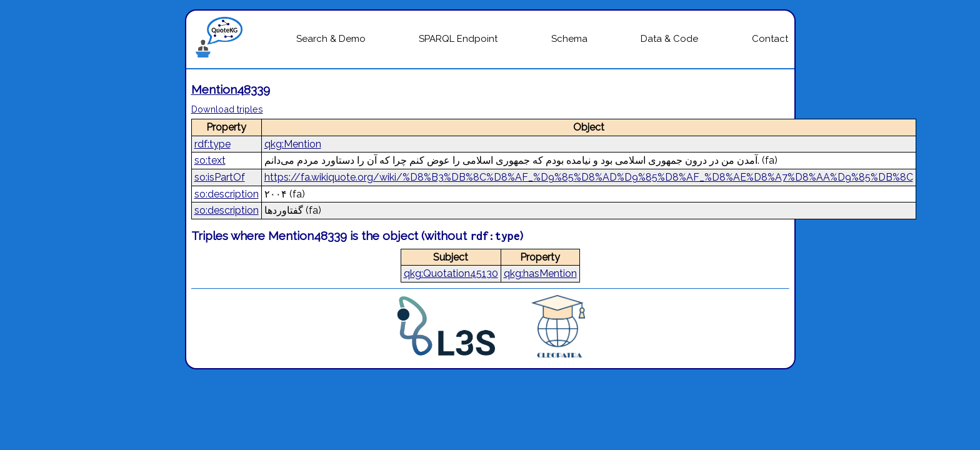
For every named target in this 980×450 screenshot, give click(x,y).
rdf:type (212, 144)
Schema (569, 39)
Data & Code (669, 39)
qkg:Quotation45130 (451, 273)
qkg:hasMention (540, 273)
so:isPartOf (220, 177)
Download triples (227, 109)
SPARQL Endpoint (458, 39)
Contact (770, 39)
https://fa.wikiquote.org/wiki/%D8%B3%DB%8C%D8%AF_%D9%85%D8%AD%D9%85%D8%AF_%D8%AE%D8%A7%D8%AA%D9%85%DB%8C (589, 177)
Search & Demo (331, 39)
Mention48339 (231, 89)
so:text (210, 160)
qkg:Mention (293, 144)
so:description (227, 194)
